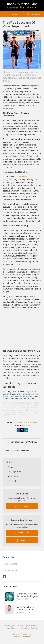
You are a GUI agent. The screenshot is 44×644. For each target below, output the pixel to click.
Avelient (34, 628)
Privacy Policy (11, 628)
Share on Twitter (22, 430)
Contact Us (22, 540)
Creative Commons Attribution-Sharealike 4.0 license (21, 395)
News (10, 467)
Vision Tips (26, 425)
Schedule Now (22, 533)
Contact (15, 14)
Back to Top (22, 641)
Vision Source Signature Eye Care (22, 634)
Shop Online (22, 506)
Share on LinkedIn (26, 430)
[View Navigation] (4, 14)
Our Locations (11, 564)
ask (16, 250)
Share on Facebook (18, 430)
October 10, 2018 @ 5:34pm (27, 422)
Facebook (4, 577)
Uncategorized (14, 471)
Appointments (33, 14)
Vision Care (13, 476)
